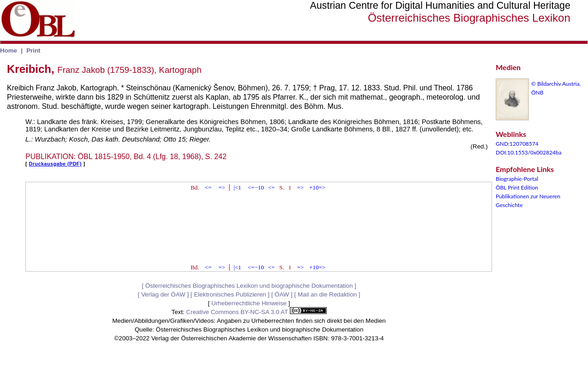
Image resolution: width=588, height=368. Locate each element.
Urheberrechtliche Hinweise (249, 303)
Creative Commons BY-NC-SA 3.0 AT (256, 312)
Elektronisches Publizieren (230, 294)
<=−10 (256, 187)
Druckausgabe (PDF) (55, 164)
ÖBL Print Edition (517, 187)
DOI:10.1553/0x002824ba (529, 152)
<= (208, 187)
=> (222, 187)
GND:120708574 (517, 144)
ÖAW (282, 294)
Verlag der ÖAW (163, 294)
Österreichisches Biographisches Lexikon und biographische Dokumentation (249, 286)
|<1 (237, 187)
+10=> (317, 187)
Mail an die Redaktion (327, 294)
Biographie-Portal (517, 179)
